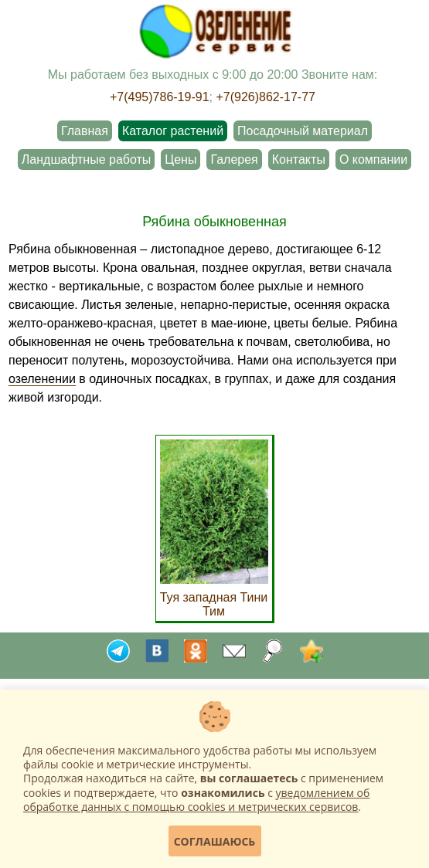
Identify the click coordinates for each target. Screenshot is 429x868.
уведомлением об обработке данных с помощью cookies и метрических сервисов (196, 800)
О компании (373, 159)
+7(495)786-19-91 (160, 97)
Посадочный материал (303, 131)
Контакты (299, 159)
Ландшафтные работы (86, 159)
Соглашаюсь (215, 841)
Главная (85, 131)
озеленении (42, 379)
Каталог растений (173, 131)
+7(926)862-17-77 (266, 97)
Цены (180, 159)
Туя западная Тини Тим (214, 597)
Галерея (234, 159)
